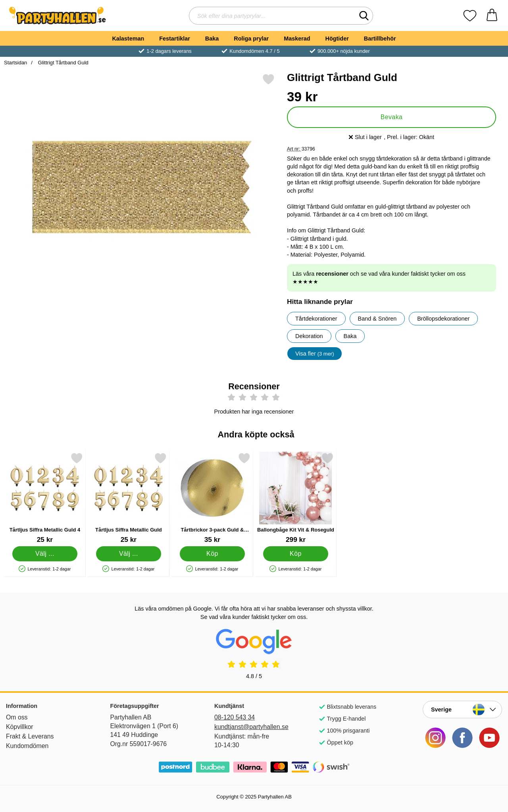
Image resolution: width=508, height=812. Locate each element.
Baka (212, 39)
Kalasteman (128, 39)
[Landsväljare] (462, 710)
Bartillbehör (380, 39)
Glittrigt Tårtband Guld (63, 63)
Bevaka (392, 117)
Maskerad (297, 39)
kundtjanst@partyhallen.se (251, 727)
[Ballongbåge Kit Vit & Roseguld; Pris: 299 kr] (296, 498)
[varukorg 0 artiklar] (492, 16)
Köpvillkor (20, 727)
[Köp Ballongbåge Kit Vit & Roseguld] (296, 554)
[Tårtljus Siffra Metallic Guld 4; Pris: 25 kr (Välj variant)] (45, 498)
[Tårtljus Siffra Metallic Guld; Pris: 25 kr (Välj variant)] (129, 498)
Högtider (337, 39)
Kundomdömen (27, 746)
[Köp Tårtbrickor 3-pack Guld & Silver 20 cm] (212, 554)
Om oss (17, 717)
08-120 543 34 (235, 717)
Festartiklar (175, 39)
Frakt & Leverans (30, 736)
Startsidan (15, 63)
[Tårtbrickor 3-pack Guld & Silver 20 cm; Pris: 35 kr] (212, 498)
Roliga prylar (251, 39)
